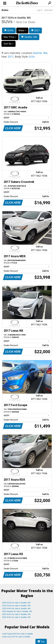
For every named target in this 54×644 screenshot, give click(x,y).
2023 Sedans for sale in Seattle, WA (17, 611)
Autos (5, 10)
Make (22, 30)
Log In (39, 10)
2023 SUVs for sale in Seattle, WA (16, 608)
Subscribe (48, 10)
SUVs (9, 30)
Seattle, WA (29, 37)
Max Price (10, 37)
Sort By (8, 44)
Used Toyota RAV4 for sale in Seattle (17, 634)
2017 (35, 30)
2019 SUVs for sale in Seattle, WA (16, 617)
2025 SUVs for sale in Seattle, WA (16, 603)
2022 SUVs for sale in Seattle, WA (16, 614)
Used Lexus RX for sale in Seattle (16, 637)
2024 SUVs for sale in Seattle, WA (16, 606)
